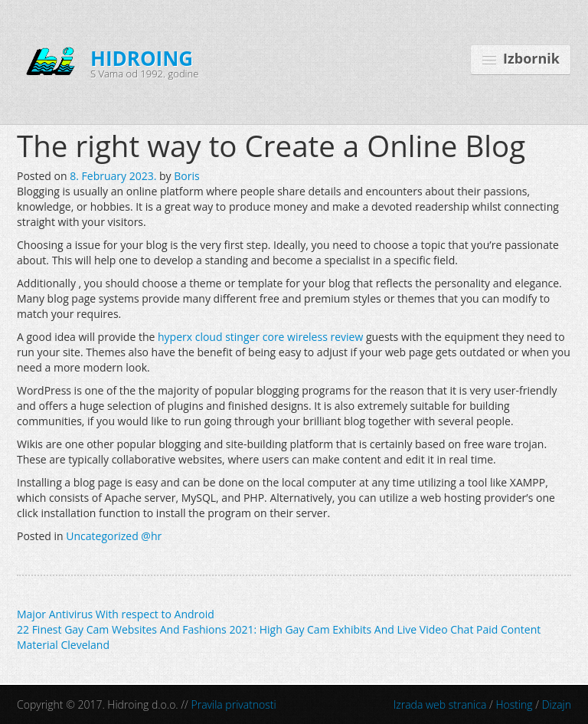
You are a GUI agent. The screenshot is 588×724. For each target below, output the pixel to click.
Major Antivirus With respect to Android (116, 614)
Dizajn (557, 704)
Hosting (514, 704)
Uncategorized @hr (114, 536)
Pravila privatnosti (234, 704)
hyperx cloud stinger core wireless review (260, 337)
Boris (186, 176)
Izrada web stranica (440, 704)
